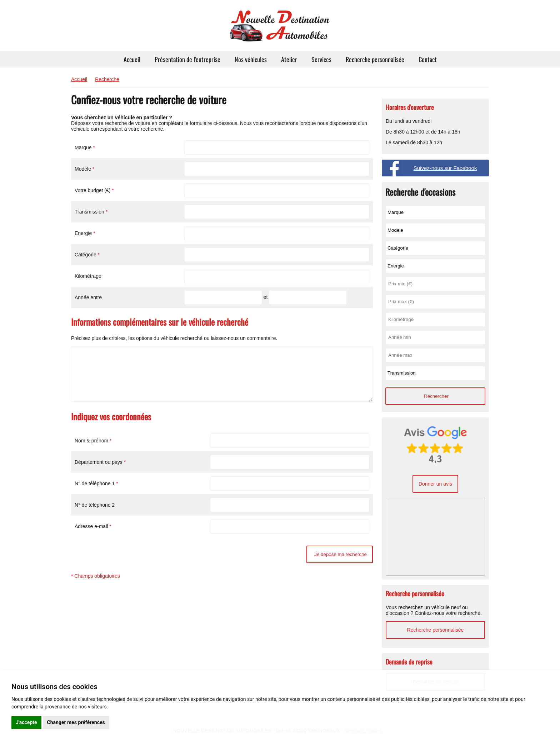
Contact (428, 59)
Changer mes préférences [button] (76, 722)
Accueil (132, 59)
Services (321, 59)
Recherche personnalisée (375, 59)
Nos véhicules (251, 59)
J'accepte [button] (26, 722)
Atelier (289, 59)
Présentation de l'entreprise (187, 59)
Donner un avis (435, 484)
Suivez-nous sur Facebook (445, 168)
